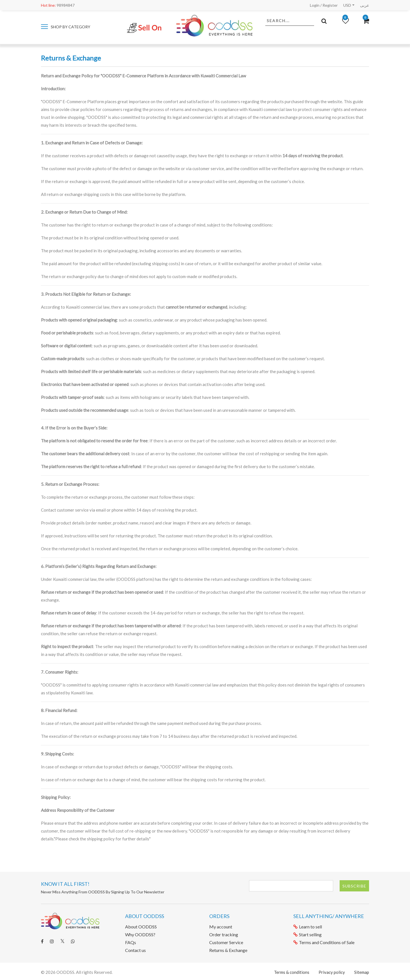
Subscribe (354, 886)
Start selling (307, 934)
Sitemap (362, 972)
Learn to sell (308, 927)
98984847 (58, 5)
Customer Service (226, 942)
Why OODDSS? (140, 934)
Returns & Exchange (228, 950)
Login (315, 5)
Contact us (135, 950)
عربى (365, 5)
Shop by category (66, 27)
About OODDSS (141, 927)
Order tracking (224, 934)
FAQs (131, 942)
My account (221, 927)
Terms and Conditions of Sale (324, 942)
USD (347, 5)
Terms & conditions (292, 972)
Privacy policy (332, 972)
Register (330, 5)
